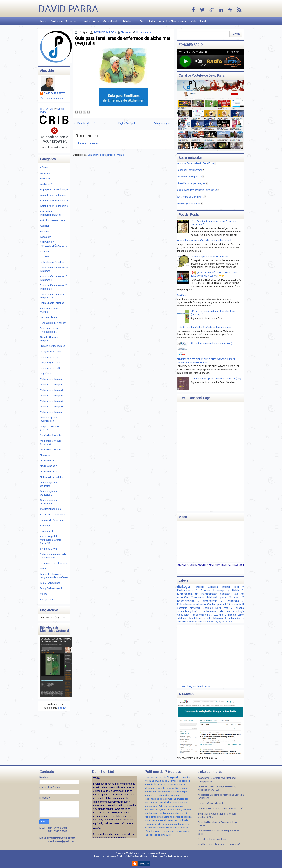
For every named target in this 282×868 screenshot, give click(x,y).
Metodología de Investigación (198, 594)
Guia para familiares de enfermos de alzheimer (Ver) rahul (123, 41)
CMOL (120, 856)
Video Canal (198, 21)
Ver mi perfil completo (52, 98)
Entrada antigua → (164, 123)
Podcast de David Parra (52, 520)
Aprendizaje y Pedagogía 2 (54, 201)
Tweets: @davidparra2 (189, 203)
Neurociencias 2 (48, 466)
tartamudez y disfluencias (54, 563)
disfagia (44, 251)
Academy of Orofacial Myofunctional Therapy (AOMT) (217, 780)
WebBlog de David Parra (196, 686)
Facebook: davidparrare (189, 170)
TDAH (43, 569)
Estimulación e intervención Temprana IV (203, 605)
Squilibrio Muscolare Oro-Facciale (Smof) (219, 844)
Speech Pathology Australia (212, 839)
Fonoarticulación (49, 317)
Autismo (45, 231)
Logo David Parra (180, 856)
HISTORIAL (47, 109)
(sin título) (182, 295)
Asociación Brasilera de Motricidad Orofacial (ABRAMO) (221, 797)
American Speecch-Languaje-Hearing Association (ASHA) (217, 788)
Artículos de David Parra (53, 220)
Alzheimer (126, 32)
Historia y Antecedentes (53, 346)
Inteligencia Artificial (51, 352)
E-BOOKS (45, 257)
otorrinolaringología (50, 509)
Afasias (44, 167)
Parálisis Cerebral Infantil (53, 515)
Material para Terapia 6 (52, 407)
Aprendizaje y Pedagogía (53, 195)
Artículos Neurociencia (173, 21)
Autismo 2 (45, 237)
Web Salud (147, 21)
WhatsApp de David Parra (190, 197)
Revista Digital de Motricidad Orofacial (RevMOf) (51, 540)
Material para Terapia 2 (52, 384)
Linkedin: (191, 183)
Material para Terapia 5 (52, 401)
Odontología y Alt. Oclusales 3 (209, 618)
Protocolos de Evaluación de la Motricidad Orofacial (204, 240)
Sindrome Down (48, 549)
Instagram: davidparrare (189, 177)
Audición (45, 226)
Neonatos (45, 455)
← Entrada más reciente (87, 123)
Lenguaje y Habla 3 (50, 368)
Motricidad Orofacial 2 (52, 450)
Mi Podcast (110, 21)
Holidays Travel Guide (160, 856)
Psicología (46, 525)
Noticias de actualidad (52, 477)
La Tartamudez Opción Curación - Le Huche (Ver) (216, 378)
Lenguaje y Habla (49, 357)
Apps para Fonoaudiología (54, 189)
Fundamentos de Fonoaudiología (223, 611)
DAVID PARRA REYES (105, 32)
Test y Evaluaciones (50, 583)
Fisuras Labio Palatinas (52, 303)
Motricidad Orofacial (65, 21)
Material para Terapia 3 (52, 390)
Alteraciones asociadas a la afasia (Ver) (211, 343)
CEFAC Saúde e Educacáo (211, 803)
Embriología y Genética (52, 262)
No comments (144, 32)
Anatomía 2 (46, 184)
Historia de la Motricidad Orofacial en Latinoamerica (204, 327)
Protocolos (91, 21)
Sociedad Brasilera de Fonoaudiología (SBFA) (218, 824)
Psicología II (46, 531)
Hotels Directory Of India (136, 856)
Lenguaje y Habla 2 (50, 362)
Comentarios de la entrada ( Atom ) (106, 155)
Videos (44, 594)
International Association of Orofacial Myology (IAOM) (217, 815)
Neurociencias (48, 461)
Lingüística (46, 373)
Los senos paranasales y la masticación (212, 256)
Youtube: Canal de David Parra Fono (195, 163)
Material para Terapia (51, 379)
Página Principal (127, 123)
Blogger (62, 708)
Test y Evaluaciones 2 (51, 588)
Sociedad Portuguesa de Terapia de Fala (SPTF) (219, 832)
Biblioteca (128, 21)
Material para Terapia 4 (52, 396)
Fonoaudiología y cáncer (53, 323)
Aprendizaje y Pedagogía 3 (54, 206)
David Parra (68, 9)
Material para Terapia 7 (52, 412)
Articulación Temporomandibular (196, 615)
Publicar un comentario (88, 143)
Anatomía (45, 178)
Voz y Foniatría (48, 599)
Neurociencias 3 (48, 472)
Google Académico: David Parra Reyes (197, 190)
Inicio (44, 21)
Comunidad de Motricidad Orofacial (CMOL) (220, 809)
